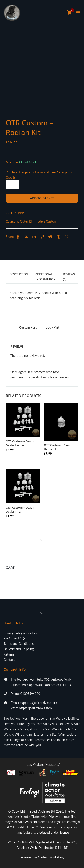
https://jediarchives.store (36, 708)
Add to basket (42, 198)
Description (19, 274)
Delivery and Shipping (19, 649)
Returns (9, 654)
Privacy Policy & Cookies (20, 633)
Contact (9, 660)
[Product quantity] (13, 184)
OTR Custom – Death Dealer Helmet (20, 443)
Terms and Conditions (19, 644)
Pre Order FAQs (14, 638)
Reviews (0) (69, 276)
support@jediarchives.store (38, 703)
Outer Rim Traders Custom (38, 221)
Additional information (45, 276)
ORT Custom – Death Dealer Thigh (20, 509)
